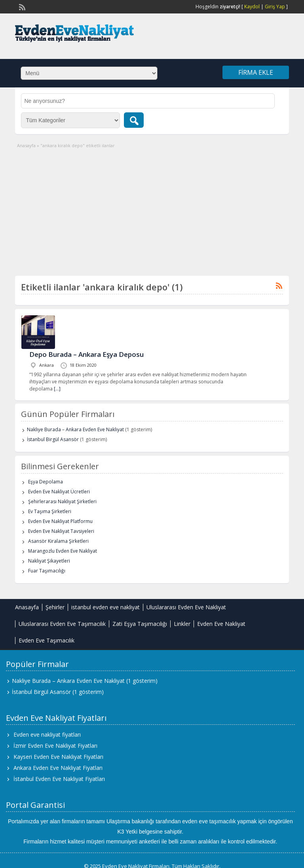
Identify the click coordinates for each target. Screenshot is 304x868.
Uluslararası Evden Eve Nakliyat (186, 607)
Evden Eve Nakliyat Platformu (60, 521)
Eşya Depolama (46, 482)
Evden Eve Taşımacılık (47, 640)
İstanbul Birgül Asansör (53, 439)
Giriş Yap (275, 7)
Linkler (182, 624)
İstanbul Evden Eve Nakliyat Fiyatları (59, 779)
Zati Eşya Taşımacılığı (140, 624)
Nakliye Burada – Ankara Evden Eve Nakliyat (75, 429)
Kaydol (252, 7)
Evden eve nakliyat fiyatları (47, 734)
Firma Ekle (256, 72)
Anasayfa (26, 145)
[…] (57, 389)
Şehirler (55, 607)
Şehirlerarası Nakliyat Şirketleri (62, 501)
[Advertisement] (152, 208)
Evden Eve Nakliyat (221, 624)
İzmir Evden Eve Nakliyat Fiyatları (55, 746)
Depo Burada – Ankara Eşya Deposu (86, 354)
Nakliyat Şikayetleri (49, 561)
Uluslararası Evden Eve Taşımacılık (62, 624)
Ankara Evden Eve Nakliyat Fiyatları (58, 768)
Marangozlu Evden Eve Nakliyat (63, 551)
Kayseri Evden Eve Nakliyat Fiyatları (58, 757)
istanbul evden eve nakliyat (105, 607)
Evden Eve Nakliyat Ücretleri (59, 492)
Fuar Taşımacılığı (47, 571)
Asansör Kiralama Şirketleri (58, 541)
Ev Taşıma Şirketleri (50, 511)
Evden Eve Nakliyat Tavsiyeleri (61, 531)
